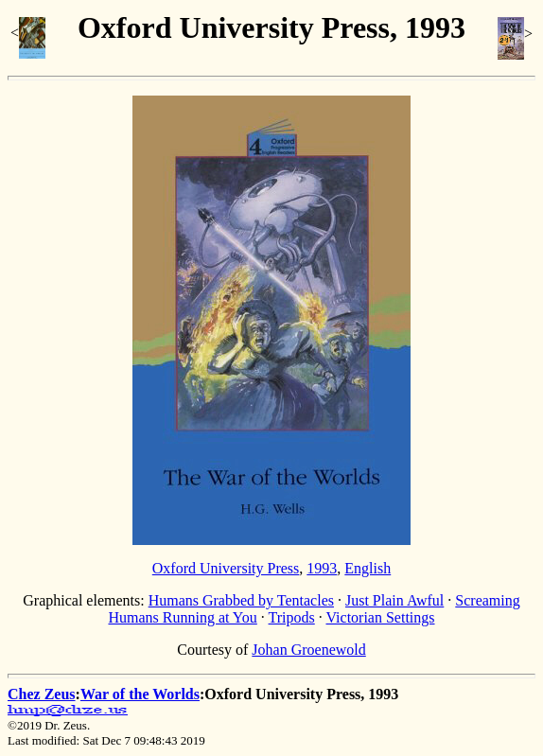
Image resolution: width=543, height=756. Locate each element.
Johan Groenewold (308, 650)
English (368, 568)
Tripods (292, 617)
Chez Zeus (42, 694)
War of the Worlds (140, 694)
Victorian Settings (380, 617)
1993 (322, 568)
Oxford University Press (226, 568)
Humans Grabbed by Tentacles (241, 600)
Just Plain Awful (394, 600)
